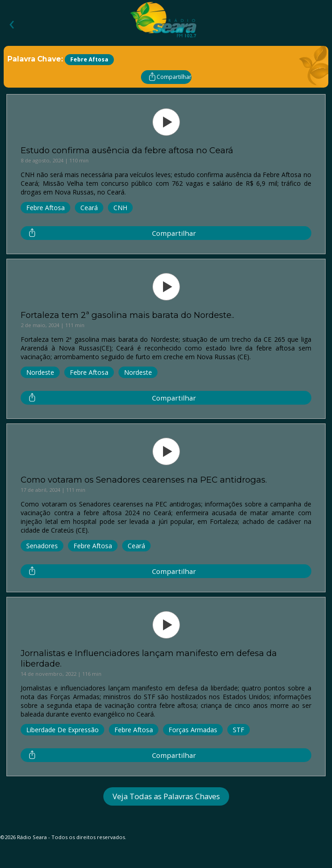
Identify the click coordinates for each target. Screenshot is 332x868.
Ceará (89, 208)
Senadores (42, 546)
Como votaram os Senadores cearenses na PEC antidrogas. (144, 480)
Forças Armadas (193, 730)
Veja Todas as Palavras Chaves (166, 796)
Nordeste (40, 372)
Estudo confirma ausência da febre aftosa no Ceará (127, 150)
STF (239, 730)
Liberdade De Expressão (62, 730)
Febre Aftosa (45, 208)
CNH (120, 208)
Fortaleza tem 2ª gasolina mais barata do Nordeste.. (127, 315)
